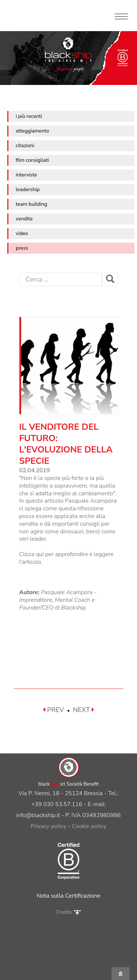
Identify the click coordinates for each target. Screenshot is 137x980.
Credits (68, 912)
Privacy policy (49, 826)
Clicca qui (32, 554)
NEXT (84, 710)
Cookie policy (89, 826)
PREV (53, 710)
